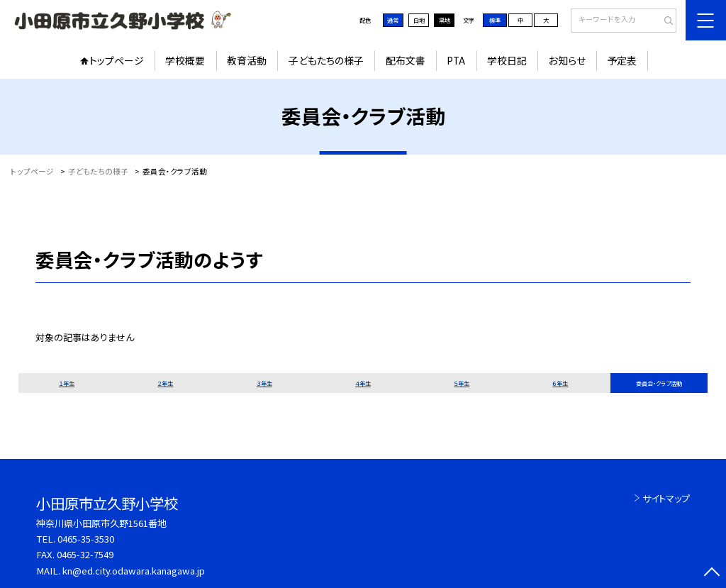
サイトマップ (666, 498)
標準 (495, 20)
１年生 (67, 383)
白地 (419, 20)
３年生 (264, 383)
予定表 (622, 60)
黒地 (445, 20)
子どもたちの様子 (326, 60)
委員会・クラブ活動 (659, 383)
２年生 (165, 383)
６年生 (560, 383)
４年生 (363, 383)
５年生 (462, 383)
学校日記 (507, 60)
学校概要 (185, 60)
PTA (456, 60)
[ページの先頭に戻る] (711, 573)
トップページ (117, 60)
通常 (393, 20)
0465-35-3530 (86, 539)
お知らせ (567, 60)
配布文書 (406, 60)
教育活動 (247, 60)
